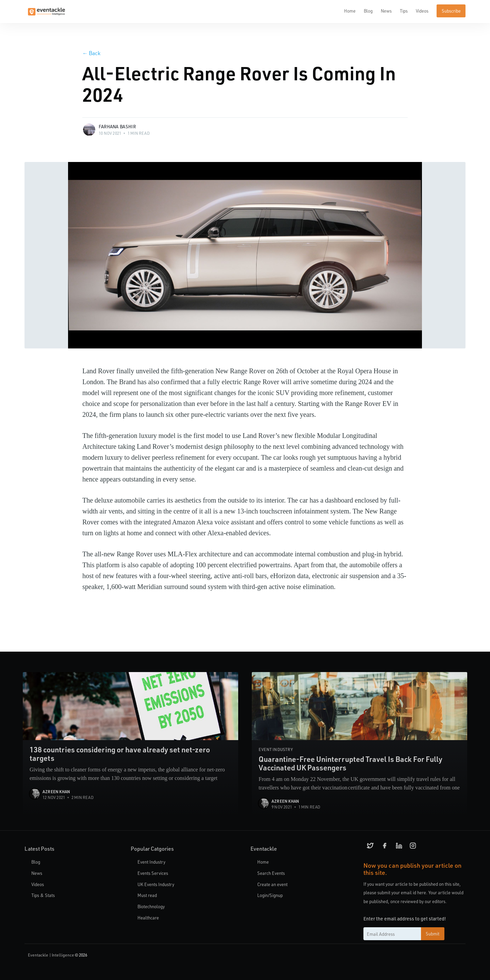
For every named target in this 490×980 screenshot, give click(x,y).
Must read (147, 895)
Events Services (153, 873)
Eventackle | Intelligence (51, 955)
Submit (432, 934)
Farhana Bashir (117, 126)
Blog (368, 11)
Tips (404, 11)
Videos (422, 11)
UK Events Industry (156, 884)
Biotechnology (151, 906)
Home (350, 11)
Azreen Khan (56, 791)
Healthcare (148, 918)
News (386, 11)
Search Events (271, 873)
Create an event (272, 884)
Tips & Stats (43, 895)
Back (91, 53)
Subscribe (451, 11)
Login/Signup (270, 895)
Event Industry (151, 862)
